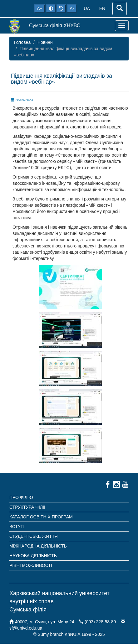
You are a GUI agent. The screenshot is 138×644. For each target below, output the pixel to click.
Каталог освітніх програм (41, 517)
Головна (22, 42)
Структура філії (27, 507)
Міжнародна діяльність (38, 546)
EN (102, 8)
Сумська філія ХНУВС (55, 26)
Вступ (17, 527)
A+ (40, 8)
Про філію (21, 497)
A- (72, 8)
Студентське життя (34, 536)
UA (87, 8)
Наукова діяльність (33, 556)
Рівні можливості (31, 565)
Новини (45, 42)
